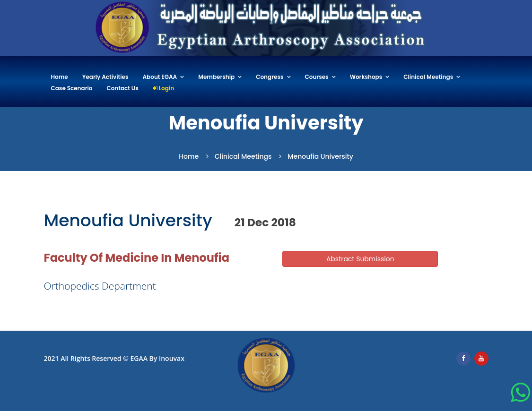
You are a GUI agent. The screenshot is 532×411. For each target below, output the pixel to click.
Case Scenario (72, 89)
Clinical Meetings (428, 77)
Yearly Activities (105, 77)
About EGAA (160, 77)
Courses (317, 77)
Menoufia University (320, 156)
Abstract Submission (360, 259)
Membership (216, 77)
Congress (270, 77)
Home (60, 77)
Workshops (366, 77)
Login (163, 89)
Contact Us (123, 89)
